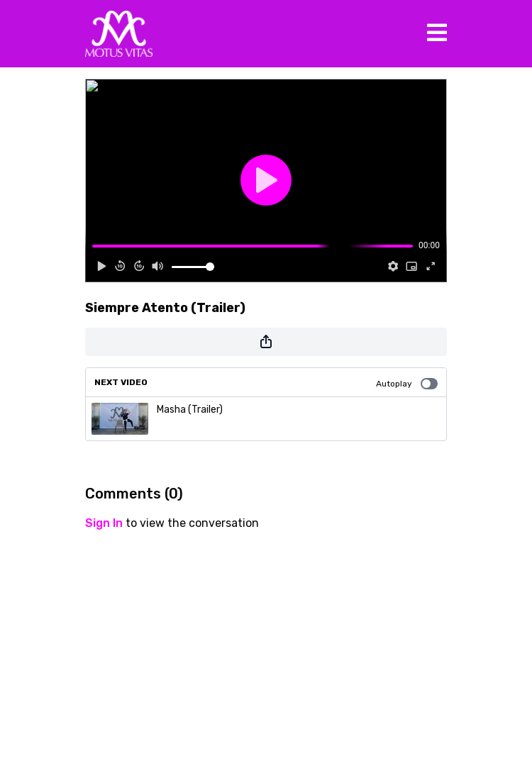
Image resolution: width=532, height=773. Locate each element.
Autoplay (407, 384)
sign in (104, 523)
